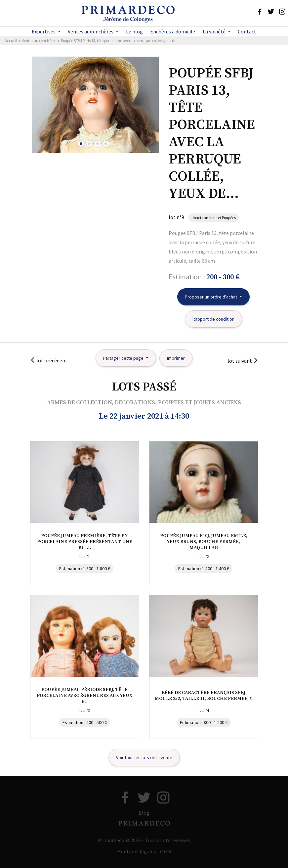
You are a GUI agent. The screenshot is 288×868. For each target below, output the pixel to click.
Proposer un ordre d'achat (211, 297)
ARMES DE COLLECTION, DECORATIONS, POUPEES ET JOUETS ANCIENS (144, 403)
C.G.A (166, 851)
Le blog (134, 31)
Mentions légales (137, 851)
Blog (144, 813)
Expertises (44, 31)
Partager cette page (124, 358)
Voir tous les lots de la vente (144, 757)
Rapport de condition (213, 319)
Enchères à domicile (173, 31)
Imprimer (176, 358)
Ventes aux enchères (91, 31)
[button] (81, 144)
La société (215, 31)
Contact (247, 31)
